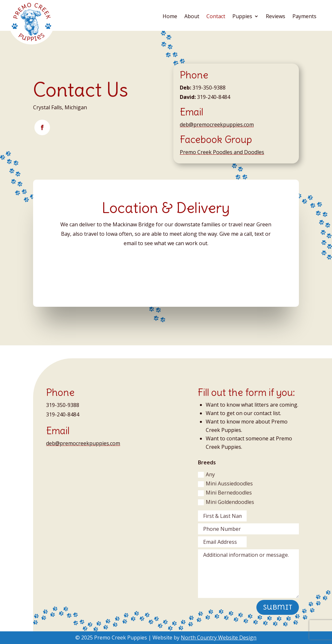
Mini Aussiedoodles (225, 483)
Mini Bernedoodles (225, 493)
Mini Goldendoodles (226, 502)
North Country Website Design (219, 638)
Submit (278, 607)
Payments (304, 17)
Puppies (242, 17)
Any (206, 474)
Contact (216, 17)
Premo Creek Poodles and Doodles (222, 152)
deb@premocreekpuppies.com (217, 125)
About (192, 17)
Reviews (276, 17)
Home (170, 17)
